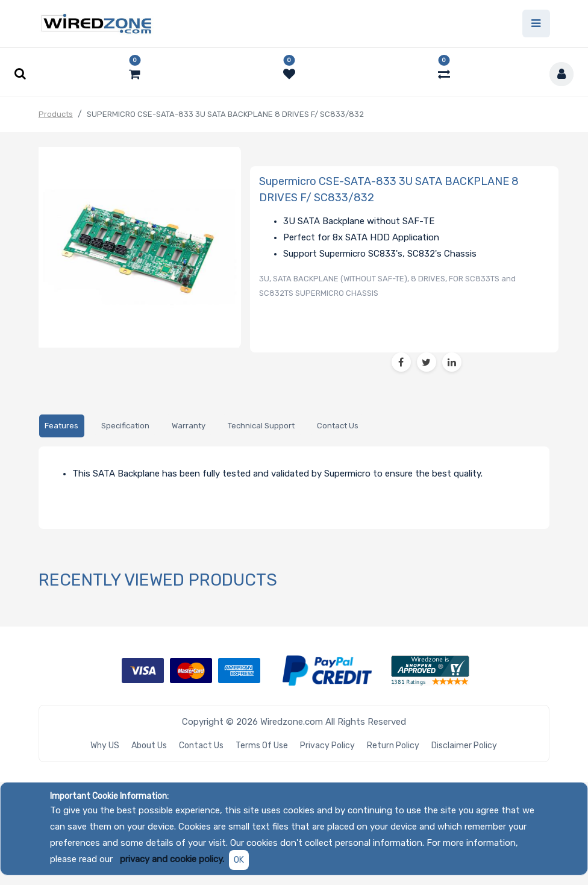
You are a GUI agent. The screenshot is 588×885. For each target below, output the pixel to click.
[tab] (62, 426)
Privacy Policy (327, 746)
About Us (149, 746)
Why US (105, 746)
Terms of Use (262, 746)
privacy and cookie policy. (172, 859)
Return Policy (393, 746)
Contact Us (201, 746)
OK (239, 860)
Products (56, 114)
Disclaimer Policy (464, 746)
